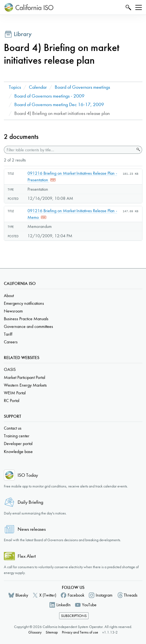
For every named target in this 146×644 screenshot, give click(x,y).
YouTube (89, 605)
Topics (15, 87)
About (9, 296)
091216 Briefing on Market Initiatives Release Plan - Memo (72, 214)
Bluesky (22, 595)
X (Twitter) (48, 595)
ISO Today (28, 475)
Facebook (76, 595)
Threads (131, 595)
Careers (11, 342)
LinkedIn (64, 605)
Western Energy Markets (25, 385)
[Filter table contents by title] (69, 150)
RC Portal (12, 401)
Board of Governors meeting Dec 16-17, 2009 (59, 105)
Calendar (38, 87)
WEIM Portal (15, 393)
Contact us (13, 428)
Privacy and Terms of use (80, 632)
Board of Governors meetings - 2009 (49, 96)
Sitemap (52, 632)
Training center (17, 436)
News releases (32, 529)
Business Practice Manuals (26, 319)
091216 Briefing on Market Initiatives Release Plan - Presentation (72, 177)
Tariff (8, 334)
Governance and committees (28, 326)
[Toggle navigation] (139, 7)
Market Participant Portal (24, 377)
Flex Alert (27, 556)
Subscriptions (74, 616)
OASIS (10, 369)
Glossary (35, 632)
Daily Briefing (30, 502)
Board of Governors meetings (82, 87)
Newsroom (13, 311)
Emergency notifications (24, 303)
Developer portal (18, 444)
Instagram (104, 595)
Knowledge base (18, 452)
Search (128, 7)
